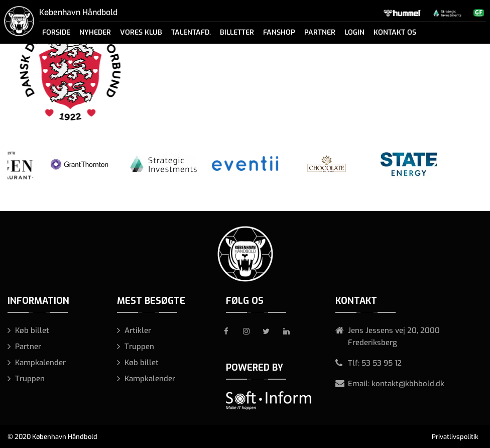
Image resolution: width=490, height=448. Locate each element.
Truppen (30, 379)
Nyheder (95, 32)
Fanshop (279, 32)
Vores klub (141, 32)
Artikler (138, 330)
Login (354, 32)
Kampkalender (40, 363)
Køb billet (32, 330)
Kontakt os (395, 32)
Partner (320, 32)
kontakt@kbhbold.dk (408, 384)
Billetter (237, 32)
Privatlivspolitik (455, 437)
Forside (56, 32)
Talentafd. (191, 32)
